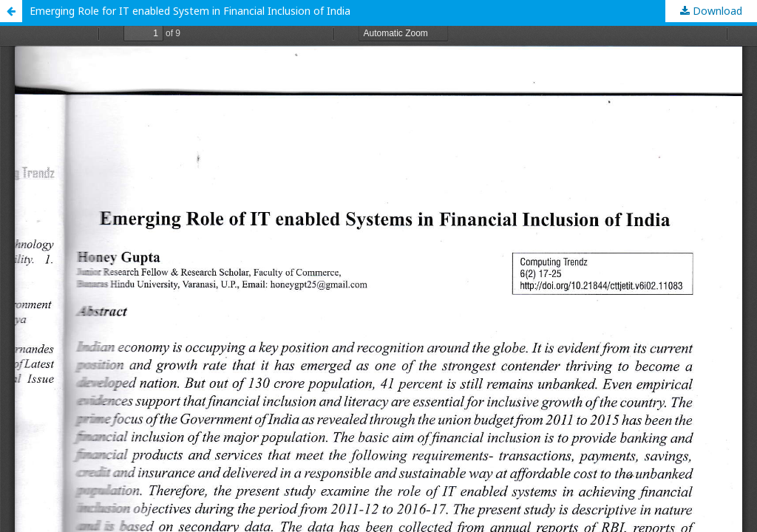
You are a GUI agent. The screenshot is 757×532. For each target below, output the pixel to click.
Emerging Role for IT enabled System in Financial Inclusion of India (190, 11)
